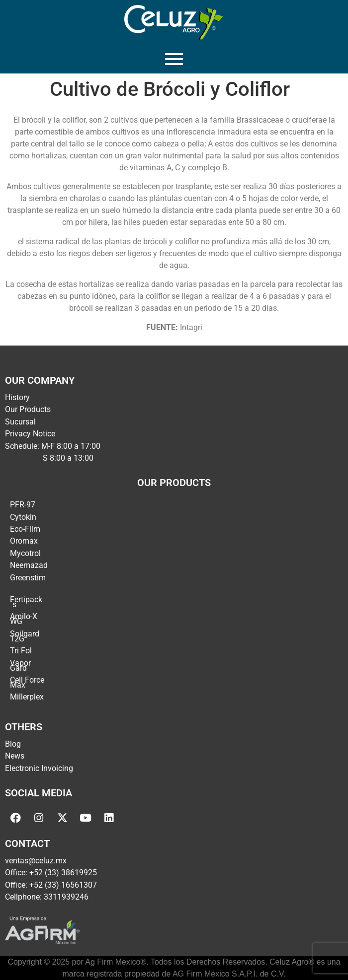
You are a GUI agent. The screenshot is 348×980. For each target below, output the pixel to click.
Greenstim (28, 578)
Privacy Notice (30, 434)
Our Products (28, 409)
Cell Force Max (27, 682)
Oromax (24, 541)
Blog (13, 744)
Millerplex (27, 697)
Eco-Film (25, 529)
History (17, 397)
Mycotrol (25, 553)
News (15, 756)
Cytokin (23, 517)
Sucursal (20, 422)
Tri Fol (21, 651)
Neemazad (29, 565)
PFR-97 (23, 505)
